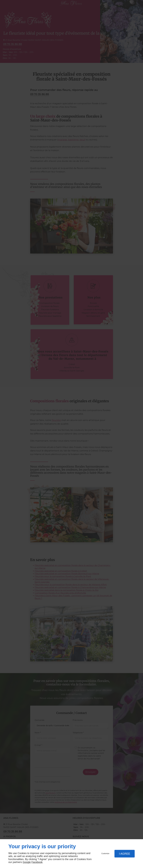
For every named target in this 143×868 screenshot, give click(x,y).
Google (27, 862)
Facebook (37, 862)
